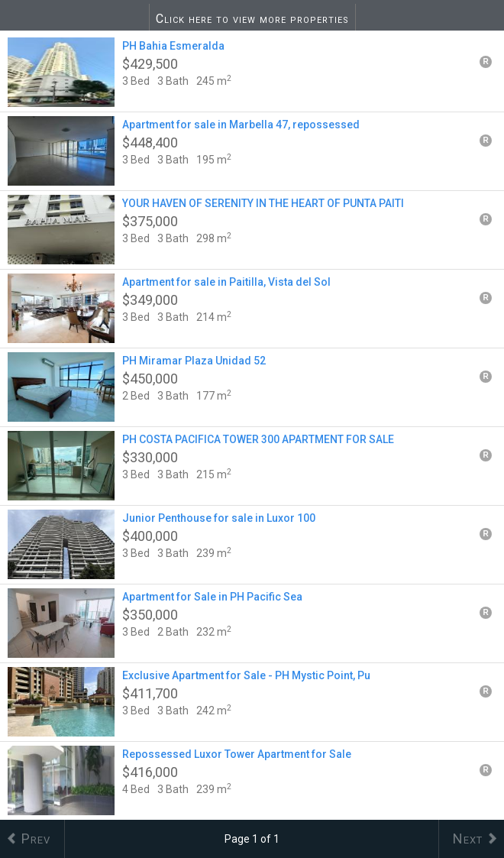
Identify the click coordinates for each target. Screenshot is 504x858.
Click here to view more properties (252, 19)
